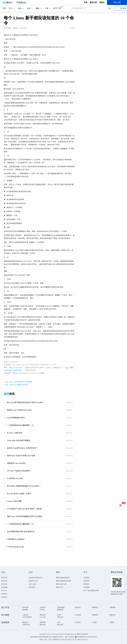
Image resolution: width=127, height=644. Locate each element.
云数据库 (113, 607)
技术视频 (4, 587)
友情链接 (86, 587)
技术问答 (4, 581)
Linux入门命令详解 (14, 501)
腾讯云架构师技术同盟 (63, 581)
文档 (86, 2)
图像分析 (113, 615)
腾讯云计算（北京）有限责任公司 (51, 640)
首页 (4, 8)
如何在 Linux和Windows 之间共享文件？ (22, 448)
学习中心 (4, 591)
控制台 (102, 2)
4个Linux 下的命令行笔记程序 (18, 471)
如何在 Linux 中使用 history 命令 (19, 410)
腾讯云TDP (60, 587)
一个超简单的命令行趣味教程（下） (21, 524)
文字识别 (78, 622)
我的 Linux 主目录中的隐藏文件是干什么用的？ (25, 516)
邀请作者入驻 (33, 581)
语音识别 (60, 617)
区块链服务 (61, 607)
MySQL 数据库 (27, 617)
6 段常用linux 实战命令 (16, 539)
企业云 (59, 615)
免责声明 (86, 581)
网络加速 (95, 607)
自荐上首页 (32, 584)
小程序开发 (26, 625)
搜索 (109, 8)
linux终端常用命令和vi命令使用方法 (21, 532)
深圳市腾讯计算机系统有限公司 (41, 637)
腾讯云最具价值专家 (63, 578)
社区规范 (86, 578)
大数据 (112, 622)
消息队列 (78, 607)
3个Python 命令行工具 (15, 547)
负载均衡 (43, 622)
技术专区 (4, 597)
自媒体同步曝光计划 (35, 578)
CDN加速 (78, 615)
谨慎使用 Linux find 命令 (16, 463)
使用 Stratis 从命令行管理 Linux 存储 (21, 456)
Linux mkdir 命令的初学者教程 (19, 440)
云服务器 (43, 607)
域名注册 (25, 607)
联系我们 (86, 584)
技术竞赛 (32, 587)
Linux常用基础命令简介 (16, 418)
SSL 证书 (43, 617)
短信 (59, 622)
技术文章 (4, 578)
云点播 (94, 622)
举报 (72, 28)
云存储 (42, 610)
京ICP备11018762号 (81, 640)
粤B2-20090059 (70, 637)
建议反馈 (93, 2)
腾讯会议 (43, 615)
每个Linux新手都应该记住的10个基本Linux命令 (25, 402)
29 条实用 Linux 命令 (15, 478)
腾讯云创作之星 (61, 584)
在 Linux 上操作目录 (15, 433)
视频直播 (60, 610)
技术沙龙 (4, 584)
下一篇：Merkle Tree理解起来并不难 (16, 385)
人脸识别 (25, 615)
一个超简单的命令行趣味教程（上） (21, 425)
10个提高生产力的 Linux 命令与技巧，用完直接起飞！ (25, 509)
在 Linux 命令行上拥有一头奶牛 (19, 494)
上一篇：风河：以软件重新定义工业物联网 (18, 382)
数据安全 (25, 622)
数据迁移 (60, 625)
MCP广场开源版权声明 (91, 591)
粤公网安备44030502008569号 (87, 637)
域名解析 (25, 610)
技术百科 (4, 594)
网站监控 (43, 625)
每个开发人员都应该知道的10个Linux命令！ (24, 486)
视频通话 (95, 615)
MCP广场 (57, 8)
